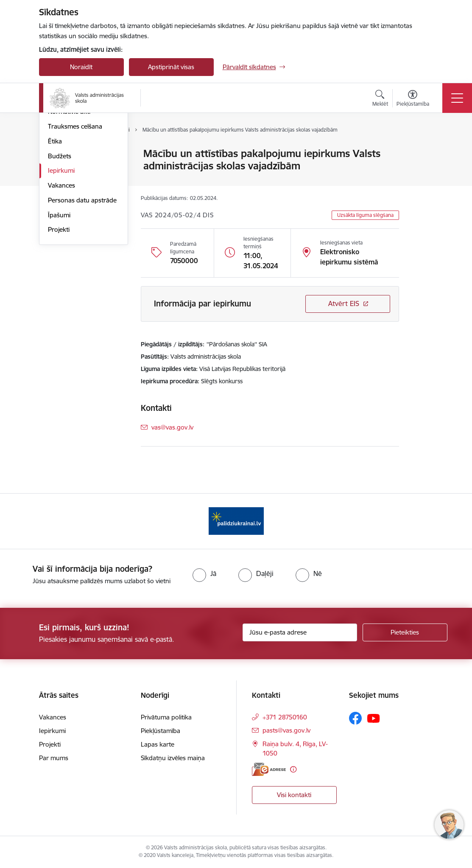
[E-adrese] (269, 769)
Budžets (60, 257)
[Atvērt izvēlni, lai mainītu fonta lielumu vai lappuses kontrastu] (413, 99)
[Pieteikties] (405, 632)
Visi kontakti (294, 795)
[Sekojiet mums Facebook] (355, 718)
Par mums (54, 758)
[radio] (204, 573)
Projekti (59, 331)
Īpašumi (59, 316)
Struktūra (61, 169)
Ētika (55, 243)
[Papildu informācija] (293, 769)
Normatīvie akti (69, 213)
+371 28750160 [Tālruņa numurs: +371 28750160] (285, 717)
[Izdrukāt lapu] (421, 150)
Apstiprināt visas (171, 67)
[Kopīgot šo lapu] (421, 171)
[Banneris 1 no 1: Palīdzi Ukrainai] (236, 521)
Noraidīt (81, 67)
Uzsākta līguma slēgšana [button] (365, 215)
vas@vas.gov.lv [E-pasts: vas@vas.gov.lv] (172, 427)
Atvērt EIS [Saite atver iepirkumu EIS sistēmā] (344, 303)
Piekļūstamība (161, 731)
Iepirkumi (61, 272)
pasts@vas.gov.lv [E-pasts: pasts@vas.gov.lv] (286, 730)
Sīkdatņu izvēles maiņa (173, 758)
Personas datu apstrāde (82, 302)
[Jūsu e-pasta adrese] (300, 632)
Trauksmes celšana (75, 228)
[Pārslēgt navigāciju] (457, 98)
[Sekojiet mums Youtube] (374, 718)
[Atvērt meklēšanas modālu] (380, 99)
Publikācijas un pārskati (81, 198)
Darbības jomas (70, 184)
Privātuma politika (166, 717)
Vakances (61, 287)
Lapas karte (158, 744)
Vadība (58, 154)
